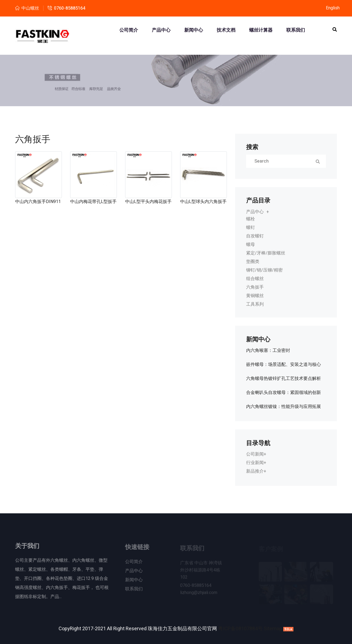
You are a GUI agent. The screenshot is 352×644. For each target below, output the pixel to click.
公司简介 (129, 30)
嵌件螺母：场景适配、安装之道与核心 (284, 365)
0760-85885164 (70, 8)
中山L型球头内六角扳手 (203, 202)
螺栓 (251, 219)
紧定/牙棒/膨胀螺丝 (266, 253)
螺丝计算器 (261, 30)
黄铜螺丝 (255, 296)
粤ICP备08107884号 (240, 629)
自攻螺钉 (255, 236)
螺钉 (251, 228)
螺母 (251, 245)
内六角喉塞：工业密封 (268, 350)
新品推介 (255, 471)
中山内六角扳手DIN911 (38, 202)
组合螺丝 (255, 279)
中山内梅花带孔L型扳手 (93, 202)
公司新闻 (255, 454)
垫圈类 (253, 262)
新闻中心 (194, 30)
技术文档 (226, 30)
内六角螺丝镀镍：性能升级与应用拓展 (284, 407)
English (333, 8)
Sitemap (273, 629)
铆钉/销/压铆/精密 (264, 270)
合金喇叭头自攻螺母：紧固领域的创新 (284, 393)
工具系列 (255, 304)
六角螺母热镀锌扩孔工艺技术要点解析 (284, 379)
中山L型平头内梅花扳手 (148, 202)
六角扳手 (255, 287)
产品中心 (161, 30)
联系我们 (296, 30)
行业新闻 (255, 463)
